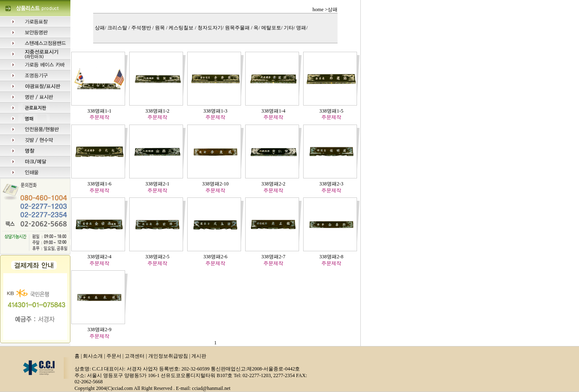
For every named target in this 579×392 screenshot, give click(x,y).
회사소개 (93, 356)
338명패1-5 (331, 111)
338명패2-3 (331, 184)
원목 (160, 28)
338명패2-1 (157, 184)
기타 (289, 28)
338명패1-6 (99, 184)
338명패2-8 (331, 257)
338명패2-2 (273, 184)
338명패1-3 (215, 111)
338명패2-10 (215, 184)
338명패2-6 (215, 257)
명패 (301, 28)
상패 (100, 28)
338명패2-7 (273, 257)
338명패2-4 (99, 257)
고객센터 (135, 356)
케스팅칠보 (182, 28)
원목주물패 (238, 28)
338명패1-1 (99, 111)
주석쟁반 (142, 28)
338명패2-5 (157, 257)
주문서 (114, 356)
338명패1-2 (157, 111)
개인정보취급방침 (168, 356)
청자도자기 (210, 28)
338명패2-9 (99, 329)
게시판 (199, 356)
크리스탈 (118, 28)
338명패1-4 (273, 111)
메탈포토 (271, 28)
